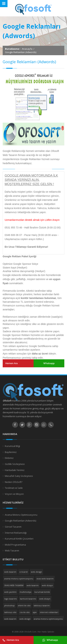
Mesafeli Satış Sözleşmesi (19, 476)
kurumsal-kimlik (42, 592)
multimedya (25, 592)
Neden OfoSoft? (14, 482)
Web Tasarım (12, 551)
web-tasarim (10, 572)
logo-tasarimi (11, 599)
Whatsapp (49, 363)
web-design (36, 572)
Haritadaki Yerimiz (15, 470)
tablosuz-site (10, 612)
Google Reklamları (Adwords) (20, 521)
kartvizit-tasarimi (28, 599)
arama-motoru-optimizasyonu (19, 579)
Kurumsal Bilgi (12, 446)
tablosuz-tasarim (42, 605)
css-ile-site (25, 612)
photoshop (9, 605)
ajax (35, 612)
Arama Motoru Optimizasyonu (21, 515)
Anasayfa (27, 49)
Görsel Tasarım (13, 527)
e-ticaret (24, 572)
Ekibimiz (9, 458)
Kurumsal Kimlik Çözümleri (19, 539)
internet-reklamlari (49, 612)
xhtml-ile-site (24, 605)
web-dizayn (47, 585)
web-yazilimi (10, 592)
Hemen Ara (12, 363)
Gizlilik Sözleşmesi (15, 464)
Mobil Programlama (15, 545)
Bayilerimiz (11, 452)
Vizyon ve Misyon (14, 494)
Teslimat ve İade (14, 488)
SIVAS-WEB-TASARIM (14, 585)
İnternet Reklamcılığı (16, 533)
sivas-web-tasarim (45, 579)
